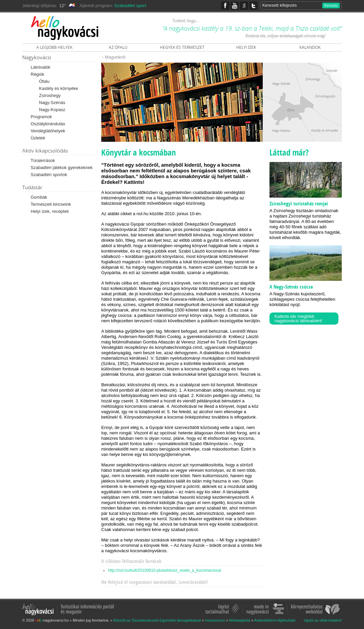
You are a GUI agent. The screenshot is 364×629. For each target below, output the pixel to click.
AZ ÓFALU (118, 47)
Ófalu (44, 81)
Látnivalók (41, 67)
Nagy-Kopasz (52, 110)
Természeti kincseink (51, 204)
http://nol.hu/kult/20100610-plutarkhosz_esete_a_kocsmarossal (165, 570)
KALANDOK (310, 47)
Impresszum (215, 620)
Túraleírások (43, 160)
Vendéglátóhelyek (48, 131)
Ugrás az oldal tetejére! (323, 620)
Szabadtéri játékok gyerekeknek (62, 168)
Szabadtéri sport (130, 6)
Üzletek (38, 138)
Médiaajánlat (240, 620)
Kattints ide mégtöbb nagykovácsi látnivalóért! (298, 319)
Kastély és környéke (59, 88)
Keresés (331, 5)
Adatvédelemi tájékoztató (275, 620)
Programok (41, 117)
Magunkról (115, 57)
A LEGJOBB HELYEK (54, 47)
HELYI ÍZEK (246, 47)
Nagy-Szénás (52, 103)
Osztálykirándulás (48, 124)
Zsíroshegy (50, 95)
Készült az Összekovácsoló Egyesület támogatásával (157, 620)
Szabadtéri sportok (49, 175)
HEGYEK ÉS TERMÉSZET (182, 47)
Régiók (37, 74)
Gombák (39, 197)
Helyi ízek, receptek (50, 211)
